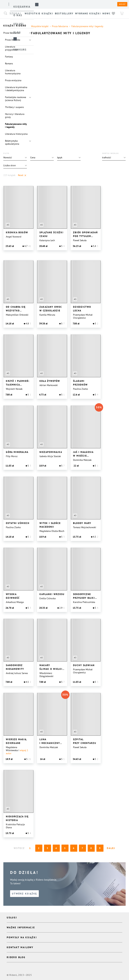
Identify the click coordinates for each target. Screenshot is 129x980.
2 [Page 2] (39, 848)
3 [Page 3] (48, 848)
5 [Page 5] (65, 848)
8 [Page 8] (91, 848)
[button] (114, 157)
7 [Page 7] (83, 848)
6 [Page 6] (74, 848)
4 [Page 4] (56, 848)
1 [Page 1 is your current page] (30, 848)
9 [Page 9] (100, 848)
